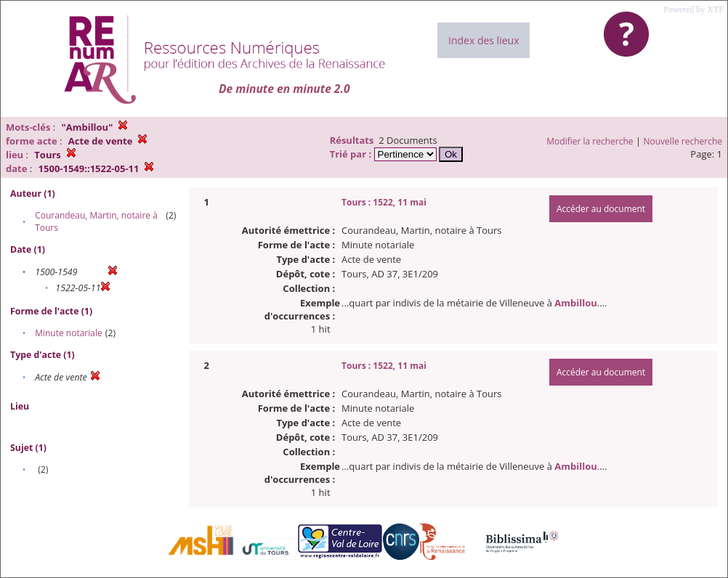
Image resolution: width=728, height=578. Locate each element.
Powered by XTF (693, 9)
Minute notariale (69, 333)
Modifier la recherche (590, 141)
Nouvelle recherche (683, 141)
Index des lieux (484, 40)
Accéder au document (601, 209)
